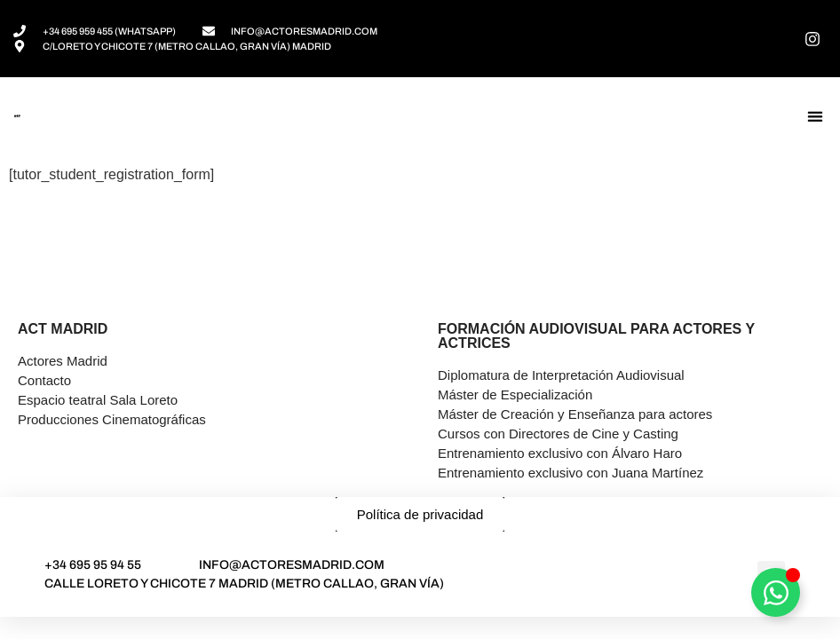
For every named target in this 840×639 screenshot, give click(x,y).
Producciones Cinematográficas (112, 419)
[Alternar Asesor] (776, 592)
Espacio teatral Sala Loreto (98, 400)
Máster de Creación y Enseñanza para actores (575, 414)
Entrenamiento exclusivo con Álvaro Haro (560, 453)
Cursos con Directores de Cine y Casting (558, 434)
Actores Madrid (63, 361)
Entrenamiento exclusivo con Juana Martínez (571, 473)
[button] (815, 117)
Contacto (44, 380)
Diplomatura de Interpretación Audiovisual (561, 375)
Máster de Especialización (515, 394)
